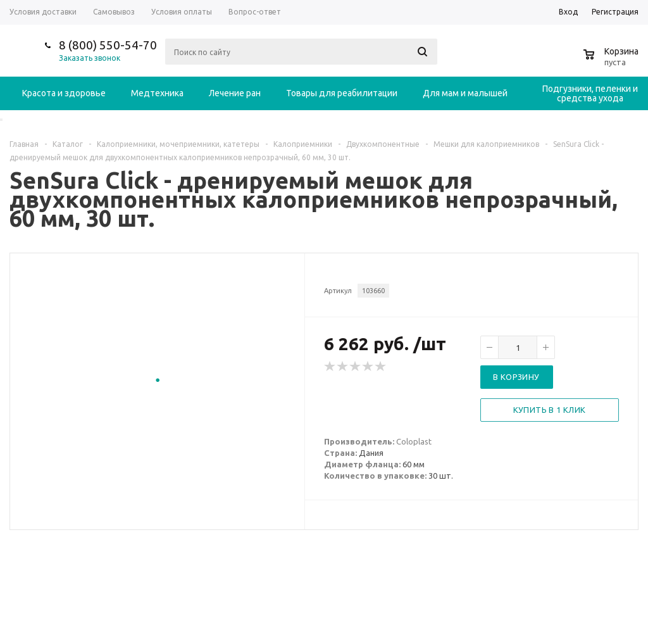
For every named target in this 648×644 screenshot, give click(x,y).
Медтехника (157, 93)
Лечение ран (235, 93)
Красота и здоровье (64, 93)
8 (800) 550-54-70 (108, 45)
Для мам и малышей (465, 93)
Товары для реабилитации (342, 93)
